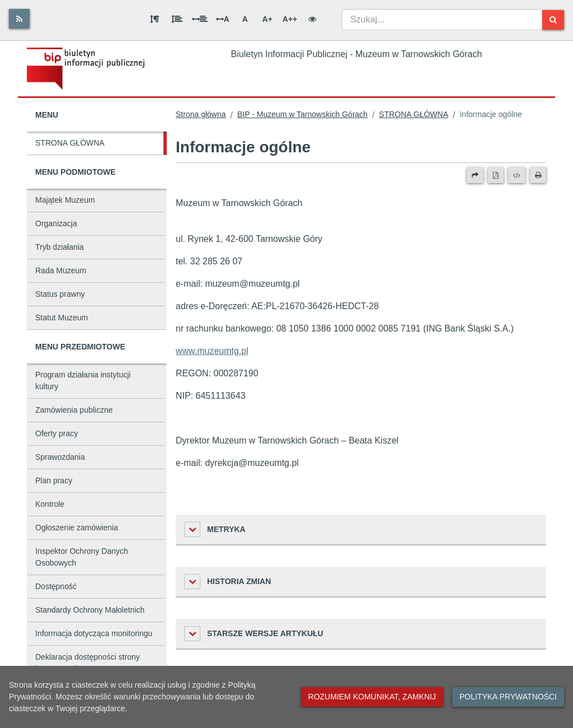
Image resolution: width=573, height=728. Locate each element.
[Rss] (19, 19)
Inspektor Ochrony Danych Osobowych (82, 557)
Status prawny (60, 294)
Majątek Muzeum (65, 200)
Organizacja (56, 223)
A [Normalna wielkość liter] (245, 19)
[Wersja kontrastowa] (312, 19)
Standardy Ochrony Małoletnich (90, 610)
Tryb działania (60, 247)
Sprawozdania (60, 457)
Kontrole (50, 504)
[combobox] (442, 20)
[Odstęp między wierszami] (177, 19)
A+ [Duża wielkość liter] (267, 19)
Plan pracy (54, 480)
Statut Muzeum (62, 318)
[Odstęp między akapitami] (154, 19)
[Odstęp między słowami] (200, 19)
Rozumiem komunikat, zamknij (372, 697)
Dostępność (56, 586)
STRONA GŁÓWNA (70, 143)
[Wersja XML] (517, 175)
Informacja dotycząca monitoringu (94, 633)
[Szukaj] (553, 20)
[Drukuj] (538, 175)
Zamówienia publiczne (74, 410)
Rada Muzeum (61, 270)
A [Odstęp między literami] (223, 19)
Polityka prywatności (508, 697)
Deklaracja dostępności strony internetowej (88, 663)
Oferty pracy (57, 433)
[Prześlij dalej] (475, 175)
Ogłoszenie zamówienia (77, 528)
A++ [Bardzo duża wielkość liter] (290, 19)
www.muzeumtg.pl (212, 351)
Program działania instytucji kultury (83, 381)
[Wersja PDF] (496, 175)
